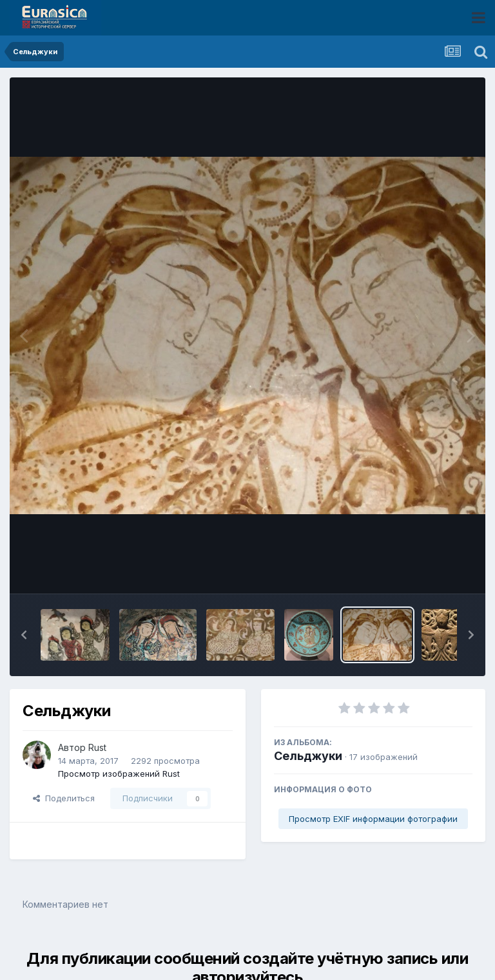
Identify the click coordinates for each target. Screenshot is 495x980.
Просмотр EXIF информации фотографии (373, 819)
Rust (97, 747)
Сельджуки (308, 756)
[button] (24, 635)
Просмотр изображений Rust (119, 774)
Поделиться (64, 798)
